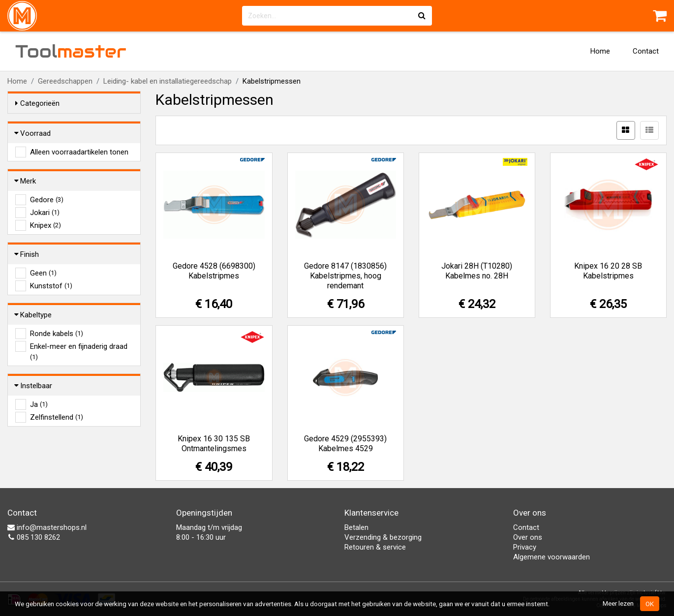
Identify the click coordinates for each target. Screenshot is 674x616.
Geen (43, 273)
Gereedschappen (65, 81)
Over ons (528, 537)
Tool (71, 51)
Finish (27, 254)
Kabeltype (33, 315)
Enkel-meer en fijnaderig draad (79, 347)
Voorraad (33, 133)
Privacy (525, 547)
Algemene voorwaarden (551, 557)
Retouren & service (375, 547)
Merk (26, 181)
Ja (39, 404)
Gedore (47, 200)
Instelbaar (34, 386)
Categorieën (37, 103)
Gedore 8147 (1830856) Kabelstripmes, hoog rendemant (345, 276)
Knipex (46, 225)
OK (650, 604)
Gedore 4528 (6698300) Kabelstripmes (214, 271)
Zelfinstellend (57, 417)
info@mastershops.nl (47, 527)
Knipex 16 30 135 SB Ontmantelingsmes (214, 444)
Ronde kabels (57, 334)
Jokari (45, 213)
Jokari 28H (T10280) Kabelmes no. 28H (477, 271)
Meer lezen (618, 603)
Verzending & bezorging (383, 537)
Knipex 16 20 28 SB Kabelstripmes (608, 271)
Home (600, 51)
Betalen (356, 527)
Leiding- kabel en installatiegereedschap (168, 81)
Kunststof (51, 286)
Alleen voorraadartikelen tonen (79, 152)
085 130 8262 (34, 537)
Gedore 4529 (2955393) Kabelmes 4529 (345, 444)
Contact (646, 51)
